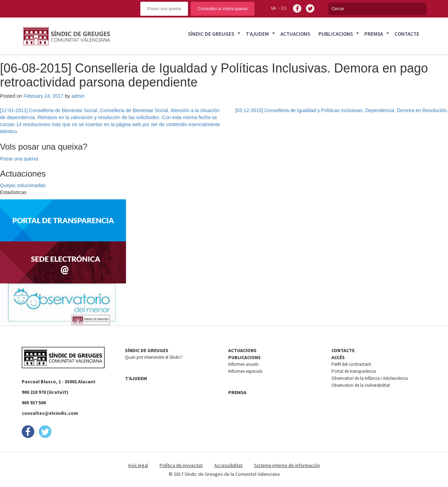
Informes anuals (243, 364)
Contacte (407, 34)
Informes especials (245, 371)
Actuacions (295, 34)
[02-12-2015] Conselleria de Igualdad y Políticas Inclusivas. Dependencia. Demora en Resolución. (342, 110)
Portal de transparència (354, 371)
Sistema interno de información (287, 465)
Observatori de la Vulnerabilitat (361, 385)
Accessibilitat (228, 465)
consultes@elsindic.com (50, 413)
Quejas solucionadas (23, 185)
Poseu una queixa (164, 9)
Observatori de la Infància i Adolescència (370, 378)
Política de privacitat (181, 465)
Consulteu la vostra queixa (222, 9)
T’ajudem (257, 34)
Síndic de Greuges (211, 34)
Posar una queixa (19, 159)
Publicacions (336, 34)
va (274, 8)
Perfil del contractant (351, 364)
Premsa (374, 34)
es (284, 8)
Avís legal (138, 465)
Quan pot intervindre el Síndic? (154, 357)
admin (78, 96)
